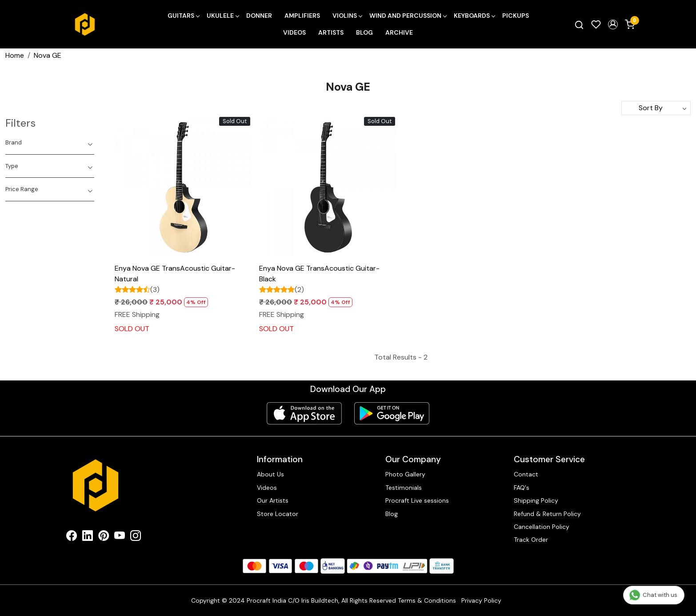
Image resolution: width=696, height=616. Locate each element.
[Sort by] (656, 108)
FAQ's (522, 488)
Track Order (531, 540)
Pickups (516, 16)
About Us (270, 474)
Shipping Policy (536, 500)
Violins (347, 16)
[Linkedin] (88, 537)
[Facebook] (72, 537)
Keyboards (474, 16)
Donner (259, 16)
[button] (613, 24)
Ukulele (223, 16)
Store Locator (278, 514)
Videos (294, 32)
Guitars (183, 16)
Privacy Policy (481, 600)
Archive (399, 32)
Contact (526, 474)
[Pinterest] (104, 537)
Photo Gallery (405, 474)
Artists (331, 32)
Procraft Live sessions (417, 500)
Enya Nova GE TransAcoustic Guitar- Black (319, 274)
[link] (579, 24)
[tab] (50, 143)
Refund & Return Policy (547, 514)
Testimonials (404, 488)
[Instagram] (136, 537)
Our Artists (273, 500)
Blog (364, 32)
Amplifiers (302, 16)
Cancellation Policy (542, 527)
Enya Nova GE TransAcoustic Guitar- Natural (175, 274)
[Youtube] (120, 537)
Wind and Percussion (408, 16)
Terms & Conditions (427, 600)
